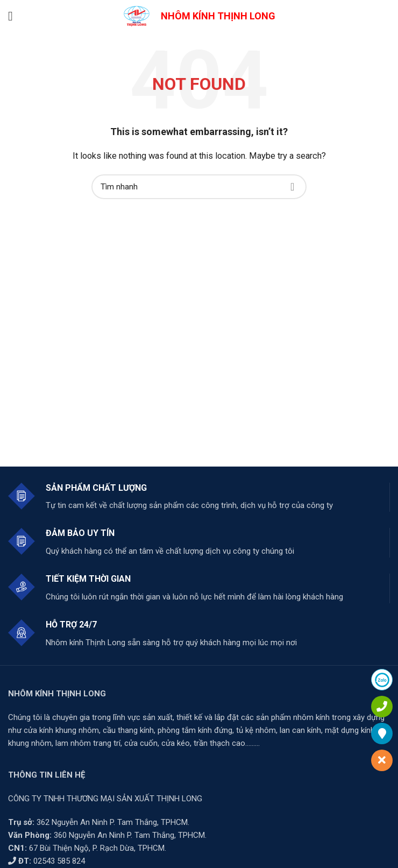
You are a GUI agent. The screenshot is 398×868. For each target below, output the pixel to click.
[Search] (199, 187)
